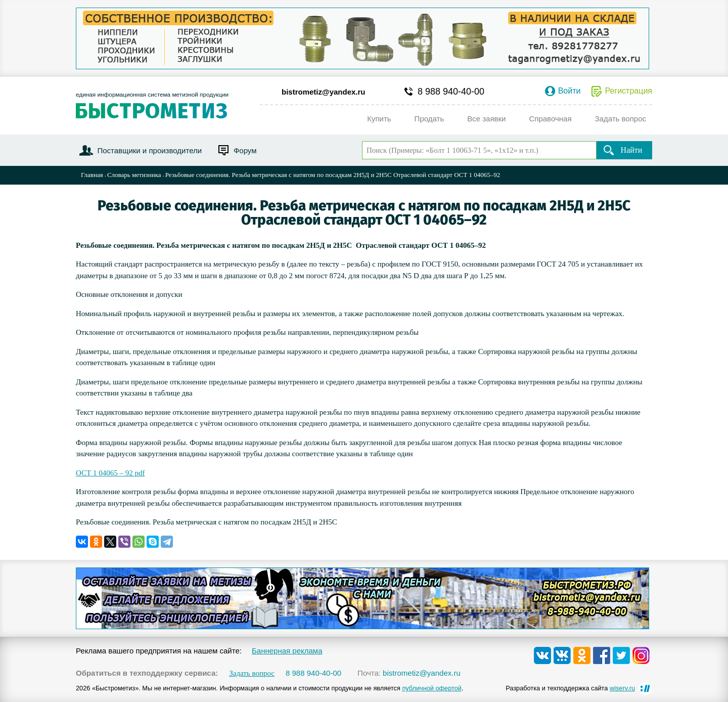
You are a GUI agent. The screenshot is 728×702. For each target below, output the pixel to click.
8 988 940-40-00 (451, 92)
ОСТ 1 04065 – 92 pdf (110, 473)
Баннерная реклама (287, 651)
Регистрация (628, 91)
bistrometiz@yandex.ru (324, 92)
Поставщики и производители (149, 150)
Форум (245, 150)
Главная (92, 175)
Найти (632, 150)
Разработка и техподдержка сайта (570, 688)
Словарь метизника (134, 175)
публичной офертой (432, 688)
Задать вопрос (252, 673)
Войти (570, 91)
